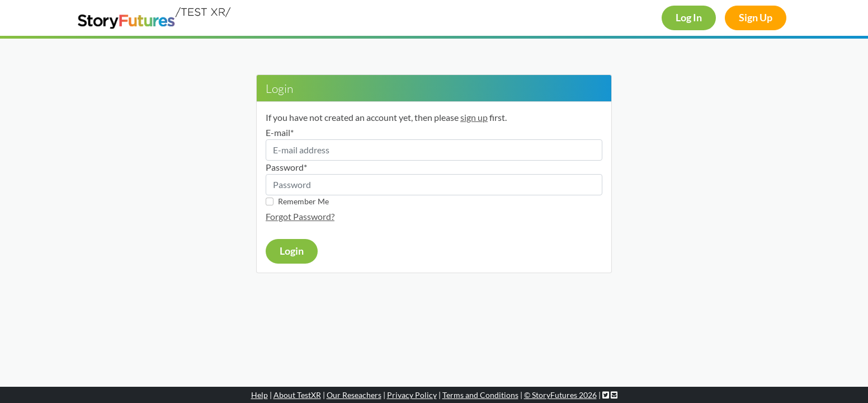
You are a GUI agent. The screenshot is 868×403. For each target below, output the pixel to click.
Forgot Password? (300, 216)
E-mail (280, 132)
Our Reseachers (354, 395)
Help (260, 395)
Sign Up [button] (756, 18)
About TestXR (297, 395)
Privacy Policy (412, 395)
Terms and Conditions (480, 395)
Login (292, 251)
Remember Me (303, 201)
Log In (689, 18)
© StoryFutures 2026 (560, 395)
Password (286, 167)
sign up (474, 117)
